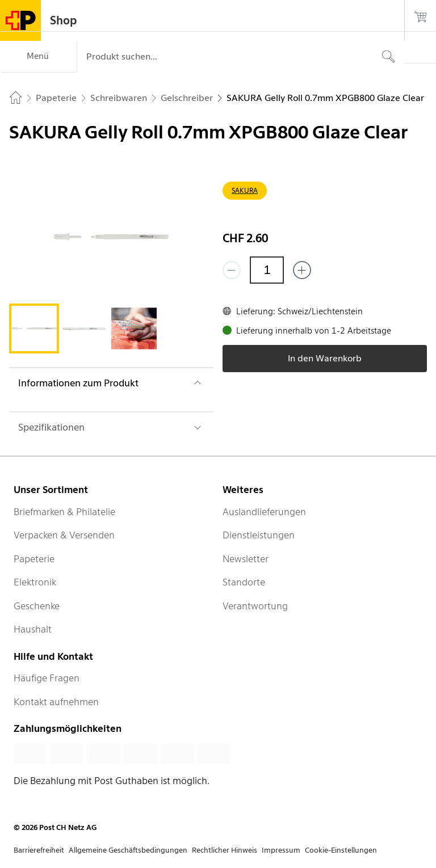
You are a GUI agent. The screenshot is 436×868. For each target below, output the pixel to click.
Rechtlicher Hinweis (225, 850)
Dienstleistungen (259, 535)
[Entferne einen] (232, 270)
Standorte (244, 582)
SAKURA (245, 190)
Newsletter (246, 559)
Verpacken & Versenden (64, 535)
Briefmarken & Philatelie (64, 512)
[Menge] (267, 270)
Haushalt (33, 629)
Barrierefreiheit (39, 850)
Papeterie (34, 559)
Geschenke (37, 606)
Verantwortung (255, 606)
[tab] (34, 328)
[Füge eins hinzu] (302, 270)
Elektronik (35, 582)
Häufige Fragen (47, 678)
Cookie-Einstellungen (341, 850)
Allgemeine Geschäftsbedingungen (128, 850)
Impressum (281, 850)
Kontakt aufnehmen (56, 702)
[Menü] (38, 57)
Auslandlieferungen (264, 512)
